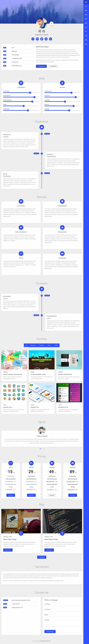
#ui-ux (10, 537)
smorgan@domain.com (17, 608)
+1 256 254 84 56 (16, 604)
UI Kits (56, 345)
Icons (49, 345)
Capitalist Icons (8, 407)
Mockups (33, 345)
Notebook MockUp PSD (65, 374)
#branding (6, 537)
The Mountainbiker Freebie (38, 374)
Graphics (42, 345)
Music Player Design (10, 539)
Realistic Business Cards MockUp (13, 374)
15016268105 (15, 62)
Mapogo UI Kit (35, 407)
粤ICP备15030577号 (45, 641)
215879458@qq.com (17, 66)
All (26, 345)
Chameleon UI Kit (63, 407)
